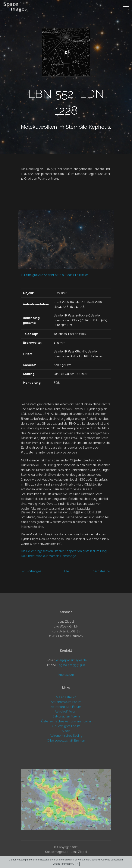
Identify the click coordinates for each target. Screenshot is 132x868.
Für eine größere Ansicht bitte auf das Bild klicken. (55, 275)
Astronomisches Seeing (66, 772)
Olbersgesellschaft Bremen (66, 777)
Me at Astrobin (66, 734)
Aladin (66, 767)
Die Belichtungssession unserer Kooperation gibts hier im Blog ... (65, 557)
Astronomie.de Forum (66, 743)
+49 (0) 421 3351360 (71, 708)
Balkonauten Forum (66, 753)
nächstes (99, 571)
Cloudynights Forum (66, 762)
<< (23, 571)
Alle (66, 571)
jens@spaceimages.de (71, 703)
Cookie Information (63, 864)
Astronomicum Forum (66, 738)
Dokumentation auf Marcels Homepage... (49, 562)
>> (109, 571)
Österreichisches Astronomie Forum (66, 758)
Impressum (66, 717)
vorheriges (34, 571)
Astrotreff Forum (66, 748)
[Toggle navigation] (126, 6)
